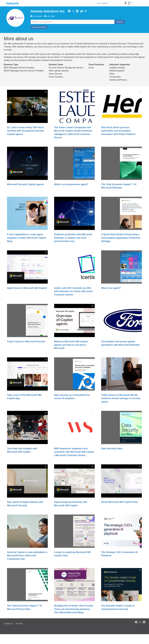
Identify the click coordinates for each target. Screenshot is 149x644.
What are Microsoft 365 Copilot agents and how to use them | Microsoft (71, 345)
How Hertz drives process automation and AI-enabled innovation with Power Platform (118, 131)
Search (120, 22)
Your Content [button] (103, 3)
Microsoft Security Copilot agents (25, 184)
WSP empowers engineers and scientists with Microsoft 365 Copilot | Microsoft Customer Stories (74, 452)
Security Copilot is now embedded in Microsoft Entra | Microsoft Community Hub (27, 556)
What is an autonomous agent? (71, 184)
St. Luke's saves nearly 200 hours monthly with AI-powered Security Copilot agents (25, 131)
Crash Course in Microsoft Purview (26, 342)
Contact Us (8, 624)
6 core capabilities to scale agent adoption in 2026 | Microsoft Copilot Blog (26, 238)
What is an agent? (111, 288)
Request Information (39, 27)
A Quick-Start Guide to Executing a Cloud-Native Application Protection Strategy (121, 238)
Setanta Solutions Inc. (48, 11)
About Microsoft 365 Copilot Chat (119, 502)
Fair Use (19, 624)
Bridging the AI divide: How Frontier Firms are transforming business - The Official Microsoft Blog (74, 609)
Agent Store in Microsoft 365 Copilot (27, 288)
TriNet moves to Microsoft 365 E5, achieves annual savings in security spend (121, 398)
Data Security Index (112, 449)
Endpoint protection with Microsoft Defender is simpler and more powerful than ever (73, 238)
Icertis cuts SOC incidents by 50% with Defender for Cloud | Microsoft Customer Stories (73, 291)
